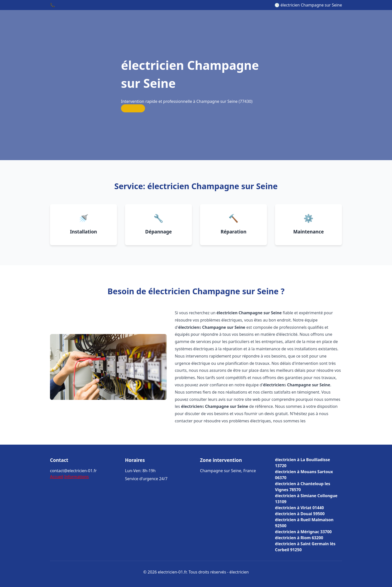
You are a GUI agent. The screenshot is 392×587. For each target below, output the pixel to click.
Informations (76, 477)
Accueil (57, 477)
